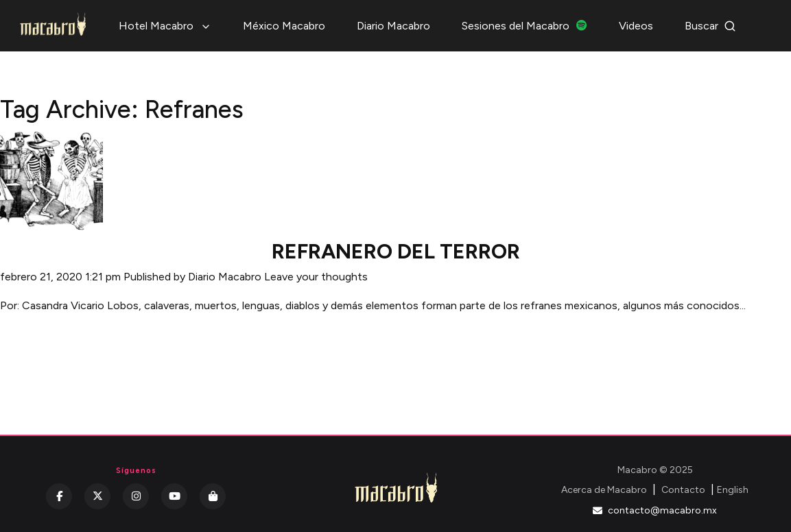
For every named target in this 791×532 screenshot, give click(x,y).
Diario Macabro (393, 26)
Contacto (683, 490)
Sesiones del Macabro (524, 26)
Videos (636, 26)
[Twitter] (97, 496)
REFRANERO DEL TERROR (396, 251)
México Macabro (284, 26)
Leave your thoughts (316, 277)
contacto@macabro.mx (655, 510)
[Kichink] (213, 496)
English (733, 490)
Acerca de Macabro (604, 490)
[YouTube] (174, 496)
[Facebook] (59, 496)
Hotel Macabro (165, 26)
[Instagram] (136, 496)
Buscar (710, 26)
